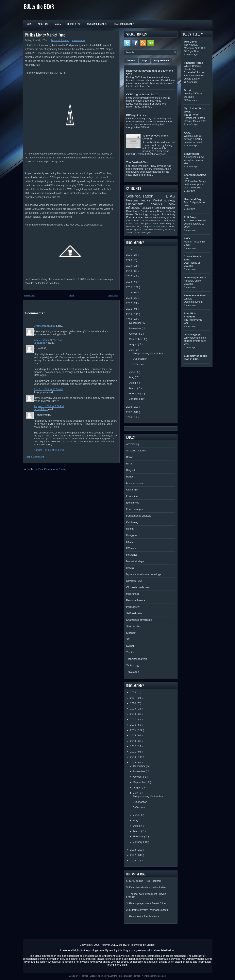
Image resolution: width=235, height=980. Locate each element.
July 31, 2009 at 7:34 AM (48, 340)
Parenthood (134, 211)
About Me (43, 24)
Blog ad (171, 223)
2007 (130, 412)
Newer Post (30, 296)
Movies (136, 220)
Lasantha (113, 976)
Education (148, 208)
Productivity (168, 214)
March (133, 388)
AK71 (187, 133)
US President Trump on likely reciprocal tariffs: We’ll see (195, 184)
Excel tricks (161, 226)
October (134, 334)
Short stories (149, 211)
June (132, 372)
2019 (130, 266)
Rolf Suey (190, 217)
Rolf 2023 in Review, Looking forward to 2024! (195, 224)
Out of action (140, 359)
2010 (130, 314)
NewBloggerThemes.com (154, 976)
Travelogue (145, 233)
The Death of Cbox (138, 162)
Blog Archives (161, 61)
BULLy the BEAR (39, 6)
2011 (130, 309)
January (134, 399)
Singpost (149, 226)
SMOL (188, 238)
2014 (130, 293)
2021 (130, 255)
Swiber (130, 233)
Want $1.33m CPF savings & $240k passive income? (194, 139)
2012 (130, 303)
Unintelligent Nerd (195, 278)
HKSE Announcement (125, 24)
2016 (130, 282)
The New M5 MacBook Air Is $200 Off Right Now (195, 48)
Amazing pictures (166, 217)
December (136, 323)
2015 (130, 287)
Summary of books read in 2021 (196, 357)
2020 (130, 260)
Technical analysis (165, 208)
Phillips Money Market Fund (45, 35)
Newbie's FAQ (74, 24)
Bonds (161, 211)
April (132, 383)
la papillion (41, 343)
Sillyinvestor (192, 154)
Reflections (139, 364)
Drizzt (187, 90)
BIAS (170, 196)
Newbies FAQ (135, 226)
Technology (142, 214)
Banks (131, 214)
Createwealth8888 (45, 326)
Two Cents (190, 42)
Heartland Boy (193, 199)
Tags (145, 61)
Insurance (151, 217)
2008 (130, 407)
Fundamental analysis (147, 204)
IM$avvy (170, 211)
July (132, 350)
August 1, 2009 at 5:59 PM (49, 406)
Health (172, 226)
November (136, 328)
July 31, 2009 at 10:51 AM (49, 389)
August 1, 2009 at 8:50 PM (49, 450)
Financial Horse (194, 63)
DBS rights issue (137, 115)
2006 (130, 417)
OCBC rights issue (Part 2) (142, 94)
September (136, 339)
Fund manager (135, 217)
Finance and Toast (195, 295)
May (132, 377)
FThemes (84, 976)
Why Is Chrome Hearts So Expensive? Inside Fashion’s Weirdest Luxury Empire (194, 72)
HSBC (140, 230)
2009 (130, 319)
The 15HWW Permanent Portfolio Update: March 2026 (195, 118)
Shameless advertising (154, 230)
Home (71, 296)
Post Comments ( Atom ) (52, 469)
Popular (131, 61)
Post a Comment (34, 457)
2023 (130, 249)
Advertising (170, 230)
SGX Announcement (97, 24)
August (134, 344)
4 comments (79, 40)
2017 (130, 276)
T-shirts (137, 233)
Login (29, 24)
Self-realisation (146, 196)
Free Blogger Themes (130, 976)
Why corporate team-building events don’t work (195, 341)
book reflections (135, 483)
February (135, 394)
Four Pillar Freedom (190, 315)
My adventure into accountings (158, 220)
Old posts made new (153, 223)
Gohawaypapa (193, 335)
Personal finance (60, 40)
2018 (130, 271)
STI (129, 220)
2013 (130, 298)
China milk (133, 223)
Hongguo (156, 214)
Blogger (151, 945)
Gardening (132, 230)
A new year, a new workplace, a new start (194, 160)
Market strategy (164, 200)
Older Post (113, 296)
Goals (58, 24)
